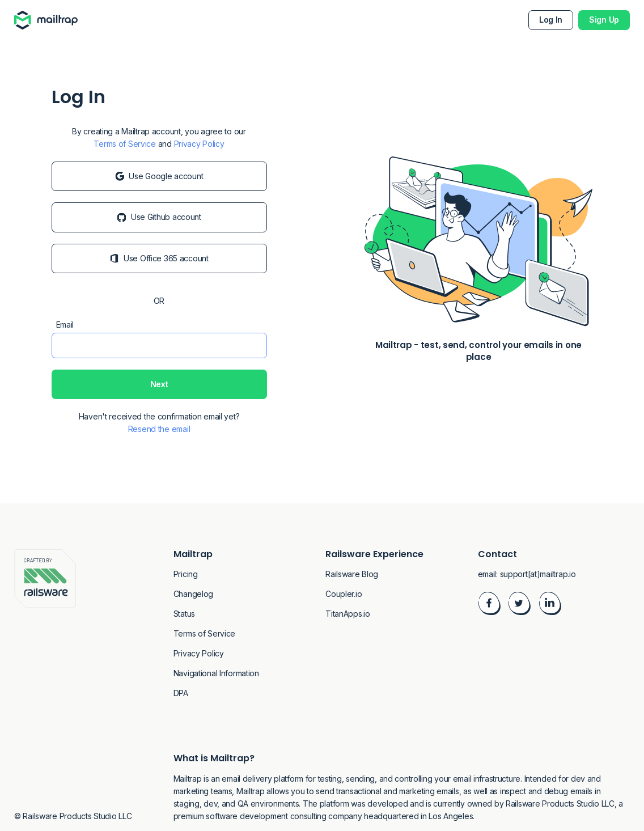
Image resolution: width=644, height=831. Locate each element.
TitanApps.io (348, 614)
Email (65, 325)
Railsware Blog (352, 574)
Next (159, 384)
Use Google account (159, 176)
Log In (551, 20)
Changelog (193, 594)
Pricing (186, 574)
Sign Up (604, 20)
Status (184, 614)
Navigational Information (216, 673)
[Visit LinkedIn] (550, 605)
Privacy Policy (199, 144)
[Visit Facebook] (489, 605)
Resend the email (159, 429)
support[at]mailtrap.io (538, 574)
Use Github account (159, 217)
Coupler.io (344, 594)
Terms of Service (125, 144)
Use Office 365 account (159, 258)
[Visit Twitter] (519, 605)
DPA (181, 693)
